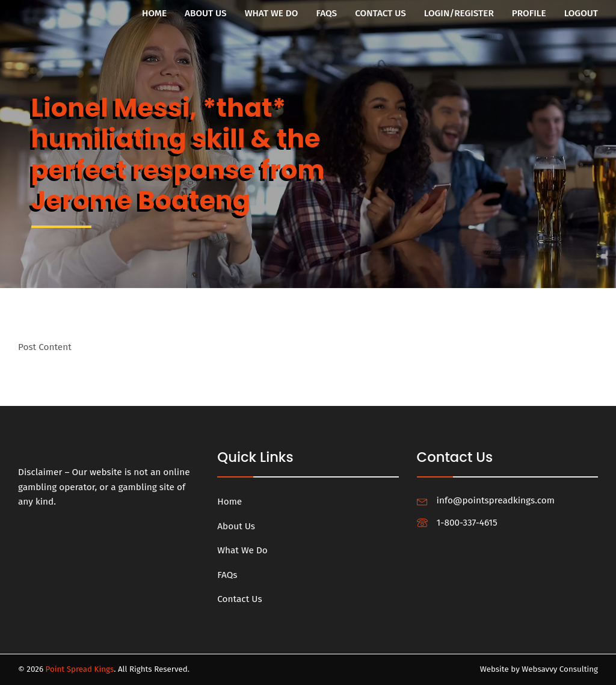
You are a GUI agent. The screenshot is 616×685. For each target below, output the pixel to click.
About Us (206, 13)
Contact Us (380, 13)
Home (154, 13)
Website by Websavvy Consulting (539, 669)
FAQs (326, 13)
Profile (529, 13)
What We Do (272, 13)
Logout (581, 13)
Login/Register (459, 13)
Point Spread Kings (80, 669)
